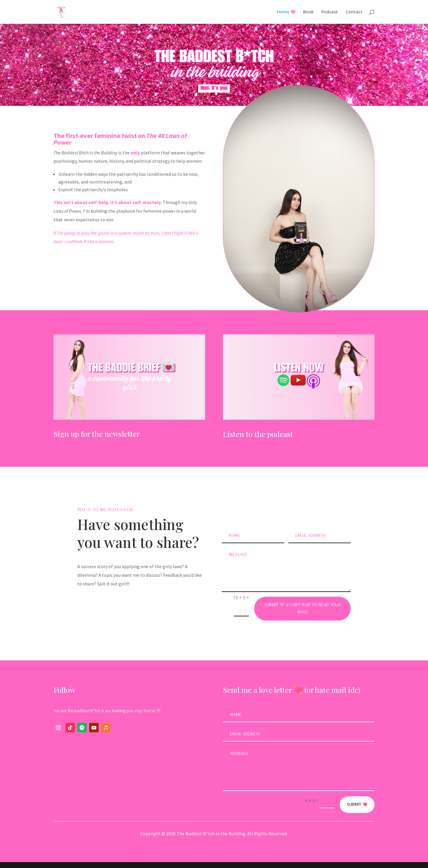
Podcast (330, 12)
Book (308, 12)
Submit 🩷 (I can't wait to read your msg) (302, 608)
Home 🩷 (286, 12)
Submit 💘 (357, 804)
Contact (354, 12)
